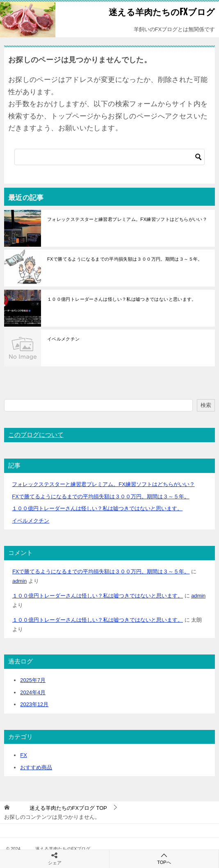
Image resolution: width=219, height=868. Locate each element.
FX (23, 755)
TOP (60, 808)
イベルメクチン (64, 339)
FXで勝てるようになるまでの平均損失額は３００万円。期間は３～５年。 (125, 259)
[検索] (109, 157)
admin (19, 581)
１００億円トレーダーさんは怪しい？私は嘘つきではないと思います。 (122, 299)
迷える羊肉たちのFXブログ (149, 11)
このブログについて (36, 435)
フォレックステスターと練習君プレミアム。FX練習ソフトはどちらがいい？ (127, 219)
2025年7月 (33, 680)
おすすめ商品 (36, 767)
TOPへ (164, 858)
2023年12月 (34, 704)
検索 (206, 405)
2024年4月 (33, 692)
